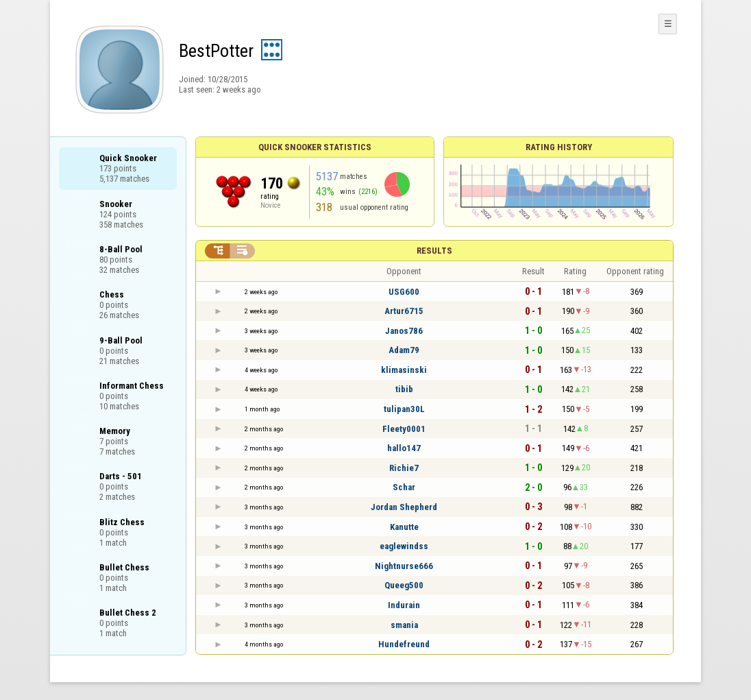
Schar (404, 487)
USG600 (404, 292)
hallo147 (404, 448)
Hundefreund (404, 644)
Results (434, 251)
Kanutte (404, 527)
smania (404, 625)
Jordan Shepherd (404, 507)
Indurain (404, 605)
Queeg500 (404, 585)
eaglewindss (404, 546)
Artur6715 (404, 311)
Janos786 (404, 331)
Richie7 (404, 468)
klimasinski (404, 370)
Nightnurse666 (404, 566)
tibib (404, 389)
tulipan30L (404, 409)
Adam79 (404, 350)
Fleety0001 (404, 429)
